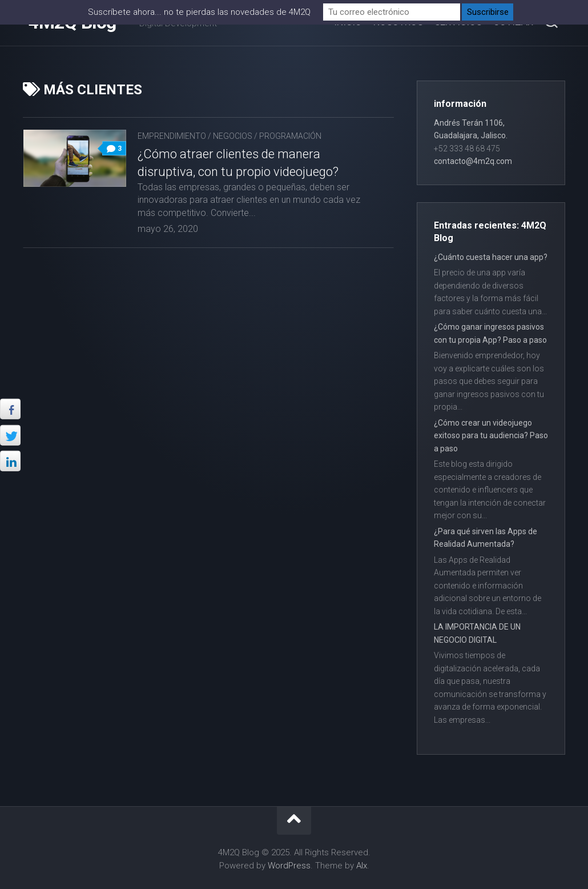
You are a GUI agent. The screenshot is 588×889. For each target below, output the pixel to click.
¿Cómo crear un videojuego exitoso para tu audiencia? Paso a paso (491, 436)
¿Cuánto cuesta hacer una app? (491, 257)
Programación (290, 136)
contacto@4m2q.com (473, 161)
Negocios (233, 136)
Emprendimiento (172, 136)
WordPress (289, 866)
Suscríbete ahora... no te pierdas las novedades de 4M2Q (199, 12)
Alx (362, 866)
